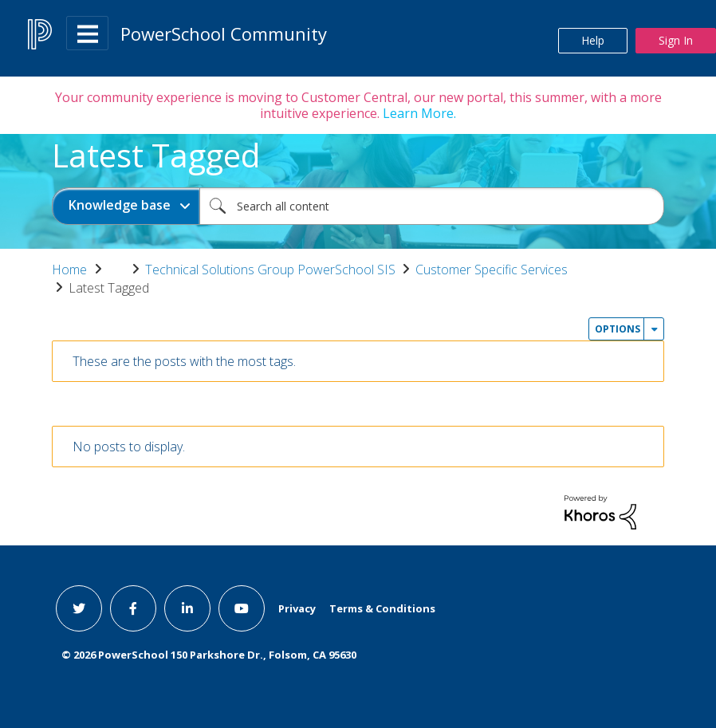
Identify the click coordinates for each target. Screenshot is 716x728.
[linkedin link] (187, 608)
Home (69, 270)
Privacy (297, 608)
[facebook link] (133, 608)
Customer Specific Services (492, 270)
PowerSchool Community (224, 33)
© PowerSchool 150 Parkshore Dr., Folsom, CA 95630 (209, 655)
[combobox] (432, 206)
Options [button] (618, 329)
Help (593, 40)
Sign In (676, 40)
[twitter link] (79, 608)
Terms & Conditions (382, 608)
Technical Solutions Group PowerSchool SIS (270, 270)
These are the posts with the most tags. (184, 361)
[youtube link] (242, 608)
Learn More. (418, 113)
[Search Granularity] (126, 206)
